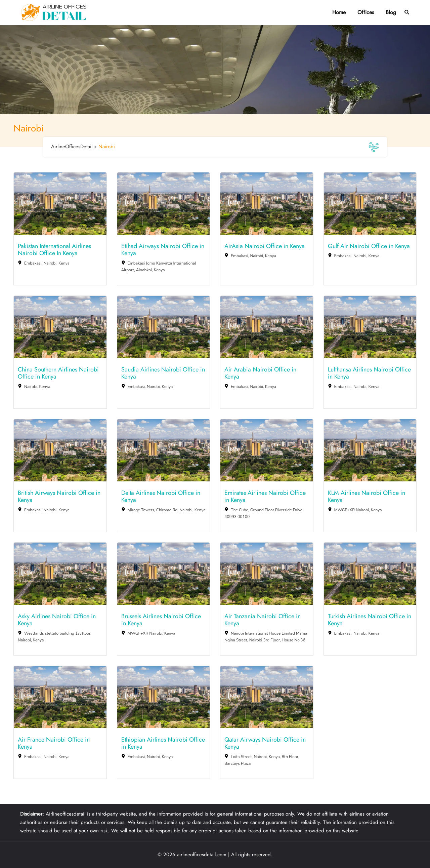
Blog (391, 12)
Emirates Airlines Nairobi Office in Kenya (265, 497)
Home (339, 12)
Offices (366, 12)
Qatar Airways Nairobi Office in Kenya (265, 743)
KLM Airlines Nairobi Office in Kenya (367, 497)
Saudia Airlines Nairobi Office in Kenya (163, 373)
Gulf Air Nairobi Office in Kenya (369, 246)
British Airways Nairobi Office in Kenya (59, 497)
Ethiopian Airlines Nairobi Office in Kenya (163, 743)
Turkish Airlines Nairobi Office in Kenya (370, 620)
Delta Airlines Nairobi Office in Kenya (161, 497)
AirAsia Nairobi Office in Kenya (265, 246)
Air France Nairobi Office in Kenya (54, 743)
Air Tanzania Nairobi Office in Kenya (263, 620)
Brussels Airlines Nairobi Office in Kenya (161, 620)
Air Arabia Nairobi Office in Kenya (260, 373)
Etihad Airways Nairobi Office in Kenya (163, 250)
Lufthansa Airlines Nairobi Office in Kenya (369, 373)
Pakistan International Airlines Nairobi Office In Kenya (54, 250)
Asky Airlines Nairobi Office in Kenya (57, 620)
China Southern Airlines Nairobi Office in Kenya (58, 373)
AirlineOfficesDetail (72, 147)
